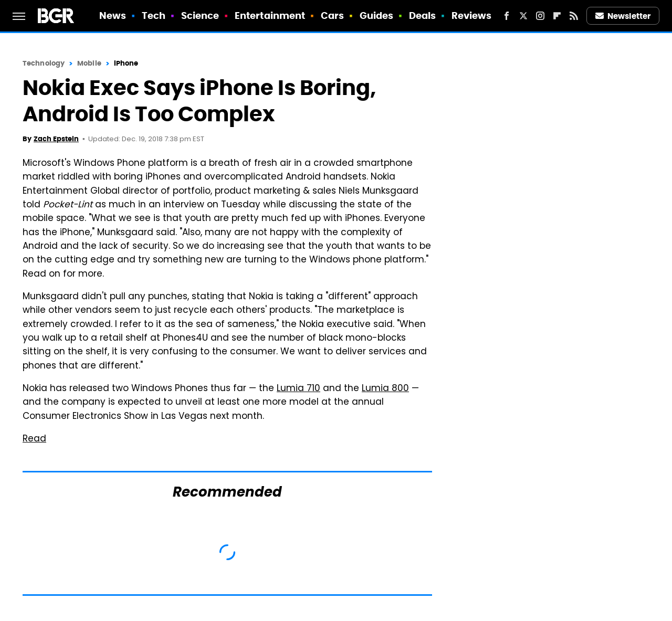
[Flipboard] (557, 16)
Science (200, 15)
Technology (44, 63)
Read (34, 439)
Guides (377, 15)
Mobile (89, 63)
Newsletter (623, 16)
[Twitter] (523, 16)
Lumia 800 (385, 389)
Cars (332, 15)
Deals (423, 15)
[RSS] (574, 16)
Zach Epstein (56, 139)
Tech (154, 15)
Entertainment (270, 15)
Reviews (472, 15)
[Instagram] (540, 16)
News (113, 15)
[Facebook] (507, 16)
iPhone (126, 63)
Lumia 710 (298, 389)
